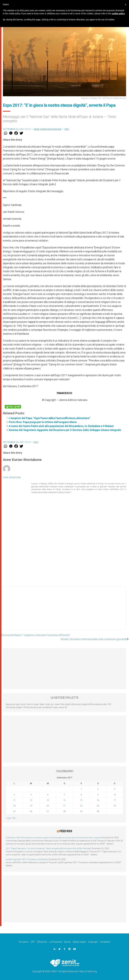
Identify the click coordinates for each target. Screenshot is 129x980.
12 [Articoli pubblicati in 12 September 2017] (31, 800)
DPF (33, 942)
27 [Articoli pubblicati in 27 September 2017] (48, 811)
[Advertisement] (64, 611)
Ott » (14, 818)
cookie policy (118, 14)
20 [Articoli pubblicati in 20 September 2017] (48, 806)
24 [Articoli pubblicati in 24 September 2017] (115, 806)
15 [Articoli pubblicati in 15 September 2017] (81, 800)
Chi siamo (24, 942)
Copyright (93, 942)
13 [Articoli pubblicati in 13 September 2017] (48, 800)
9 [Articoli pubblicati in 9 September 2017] (98, 795)
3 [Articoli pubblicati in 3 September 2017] (115, 789)
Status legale (79, 942)
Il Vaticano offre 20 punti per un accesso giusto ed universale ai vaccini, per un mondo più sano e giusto (53, 838)
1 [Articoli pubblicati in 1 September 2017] (81, 789)
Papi (67, 129)
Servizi (67, 942)
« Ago (8, 818)
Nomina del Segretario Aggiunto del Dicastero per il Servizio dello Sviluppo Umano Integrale (65, 430)
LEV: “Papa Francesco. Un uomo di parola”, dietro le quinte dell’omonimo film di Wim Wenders (49, 848)
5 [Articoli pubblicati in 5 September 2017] (31, 795)
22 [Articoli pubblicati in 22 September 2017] (81, 806)
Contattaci (105, 942)
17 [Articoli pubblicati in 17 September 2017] (115, 800)
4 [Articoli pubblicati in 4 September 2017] (14, 795)
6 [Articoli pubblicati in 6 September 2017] (48, 795)
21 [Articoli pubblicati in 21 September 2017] (64, 806)
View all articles (12, 477)
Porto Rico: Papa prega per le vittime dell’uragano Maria (43, 422)
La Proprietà (55, 942)
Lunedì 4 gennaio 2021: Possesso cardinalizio (27, 859)
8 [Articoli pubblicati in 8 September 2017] (81, 795)
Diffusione (42, 942)
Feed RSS (66, 831)
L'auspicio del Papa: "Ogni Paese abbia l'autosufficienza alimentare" (49, 418)
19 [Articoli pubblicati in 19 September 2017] (31, 806)
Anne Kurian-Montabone (48, 129)
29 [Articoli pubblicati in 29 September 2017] (81, 811)
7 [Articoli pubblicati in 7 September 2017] (64, 795)
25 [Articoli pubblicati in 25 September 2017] (14, 811)
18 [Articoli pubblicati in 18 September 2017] (14, 806)
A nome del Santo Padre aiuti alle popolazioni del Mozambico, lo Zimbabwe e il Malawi (61, 426)
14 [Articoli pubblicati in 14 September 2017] (64, 800)
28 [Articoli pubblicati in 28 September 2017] (64, 811)
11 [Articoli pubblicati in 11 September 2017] (14, 800)
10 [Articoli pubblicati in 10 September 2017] (115, 795)
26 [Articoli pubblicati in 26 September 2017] (31, 811)
